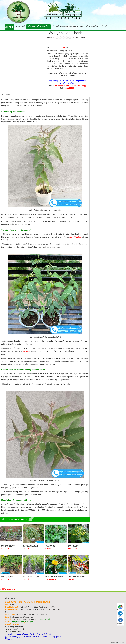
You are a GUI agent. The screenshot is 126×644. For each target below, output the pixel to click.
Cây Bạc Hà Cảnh (31, 546)
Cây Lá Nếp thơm (31, 577)
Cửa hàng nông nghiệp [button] (39, 26)
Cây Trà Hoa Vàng (54, 577)
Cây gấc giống (8, 546)
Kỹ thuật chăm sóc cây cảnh (65, 26)
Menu (9, 27)
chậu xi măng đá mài (31, 619)
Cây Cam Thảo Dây (76, 577)
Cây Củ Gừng (7, 577)
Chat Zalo (120, 614)
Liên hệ (104, 26)
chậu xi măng (17, 619)
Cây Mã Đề (50, 546)
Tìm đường (120, 608)
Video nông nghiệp (89, 26)
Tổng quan (6, 94)
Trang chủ (20, 26)
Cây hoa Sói (73, 546)
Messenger (120, 621)
